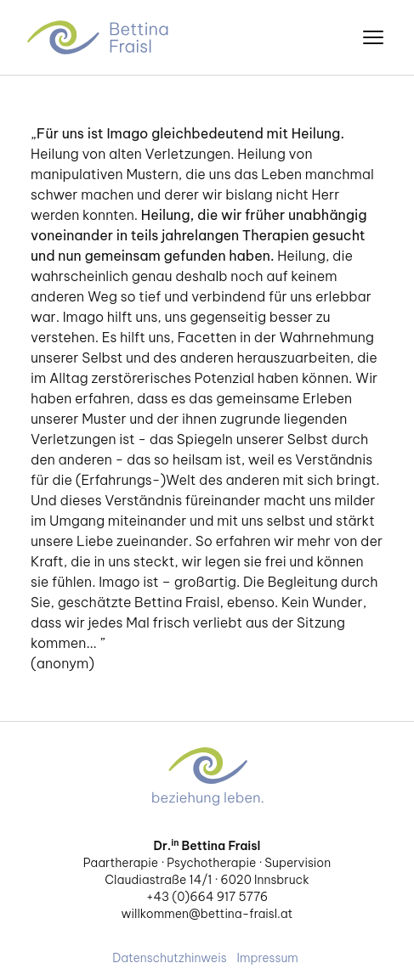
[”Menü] (373, 37)
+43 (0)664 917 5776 (207, 897)
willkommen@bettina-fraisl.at (207, 914)
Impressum (268, 958)
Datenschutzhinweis (169, 958)
